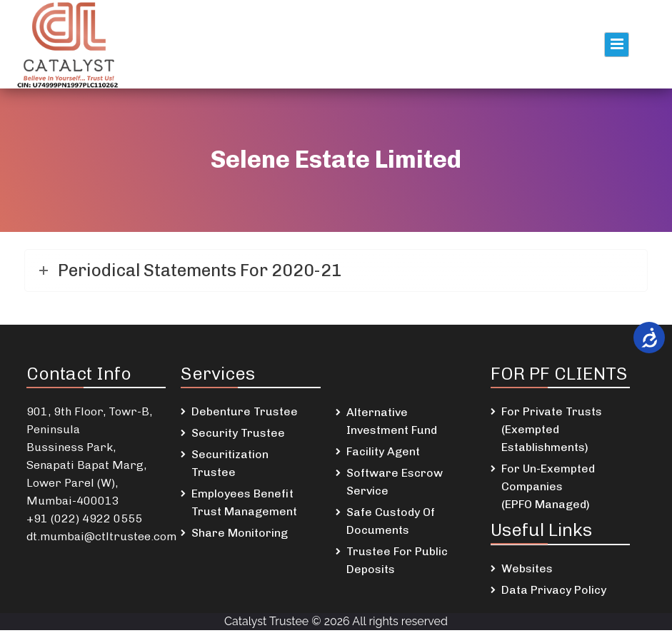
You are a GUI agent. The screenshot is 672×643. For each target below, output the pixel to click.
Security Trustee (238, 433)
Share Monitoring (240, 533)
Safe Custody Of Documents (391, 521)
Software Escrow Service (395, 482)
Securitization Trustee (230, 463)
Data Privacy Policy (554, 590)
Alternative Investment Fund (392, 421)
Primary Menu (617, 45)
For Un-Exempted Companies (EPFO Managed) (548, 486)
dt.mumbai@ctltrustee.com (101, 536)
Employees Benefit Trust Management (244, 502)
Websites (527, 568)
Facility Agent (383, 451)
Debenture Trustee (245, 411)
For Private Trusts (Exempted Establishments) (552, 429)
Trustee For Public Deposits (397, 560)
